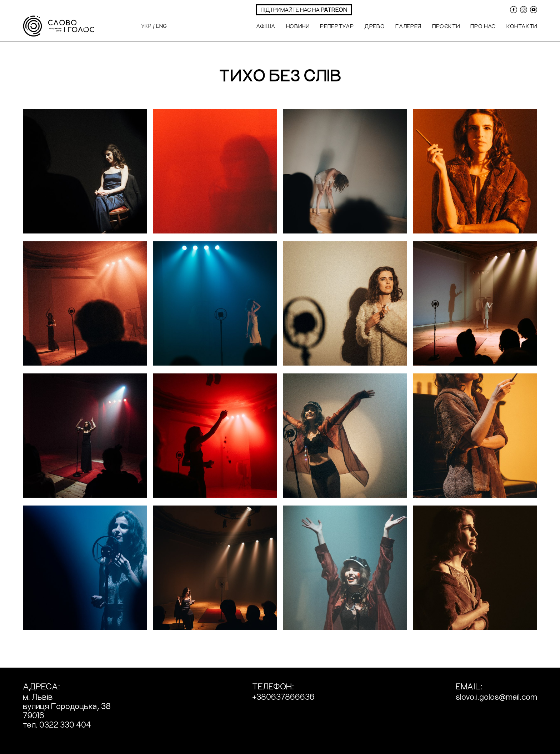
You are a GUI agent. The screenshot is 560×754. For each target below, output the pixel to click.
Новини (298, 26)
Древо (374, 26)
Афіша (266, 26)
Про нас (483, 26)
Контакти (522, 26)
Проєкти (446, 26)
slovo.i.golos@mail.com (496, 696)
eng (161, 26)
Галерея (408, 26)
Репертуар (337, 26)
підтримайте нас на (304, 9)
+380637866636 (283, 696)
